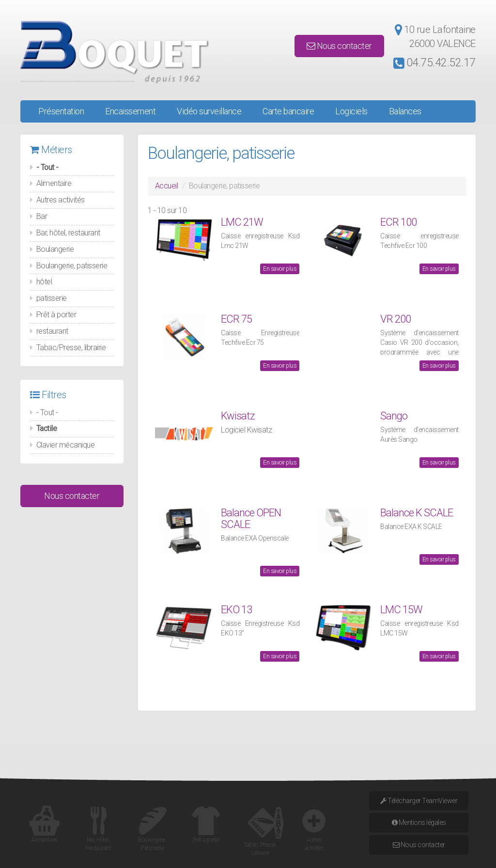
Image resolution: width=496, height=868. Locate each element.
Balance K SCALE (417, 513)
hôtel (44, 282)
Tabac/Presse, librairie (71, 348)
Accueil (167, 186)
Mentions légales (419, 822)
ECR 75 (236, 319)
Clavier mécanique (66, 445)
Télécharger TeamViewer (419, 801)
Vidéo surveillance (209, 111)
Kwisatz (238, 416)
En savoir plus (280, 269)
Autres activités (61, 200)
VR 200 (395, 319)
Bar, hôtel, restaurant (68, 233)
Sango (394, 416)
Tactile (47, 428)
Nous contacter (339, 46)
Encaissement (130, 111)
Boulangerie (55, 249)
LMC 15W (401, 610)
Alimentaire (54, 183)
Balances (405, 111)
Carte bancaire (288, 111)
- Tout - (47, 167)
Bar (42, 216)
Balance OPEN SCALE (251, 519)
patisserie (52, 298)
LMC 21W (242, 222)
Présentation (61, 111)
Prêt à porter (56, 315)
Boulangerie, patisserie (72, 266)
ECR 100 (398, 222)
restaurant (52, 331)
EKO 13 (236, 610)
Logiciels (351, 111)
